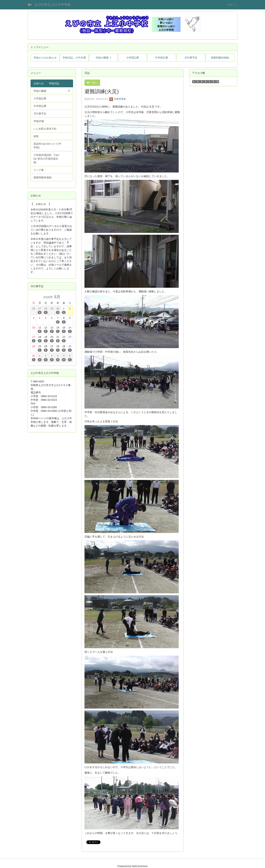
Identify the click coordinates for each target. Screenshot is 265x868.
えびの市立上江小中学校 (52, 5)
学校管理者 (118, 99)
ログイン (232, 5)
